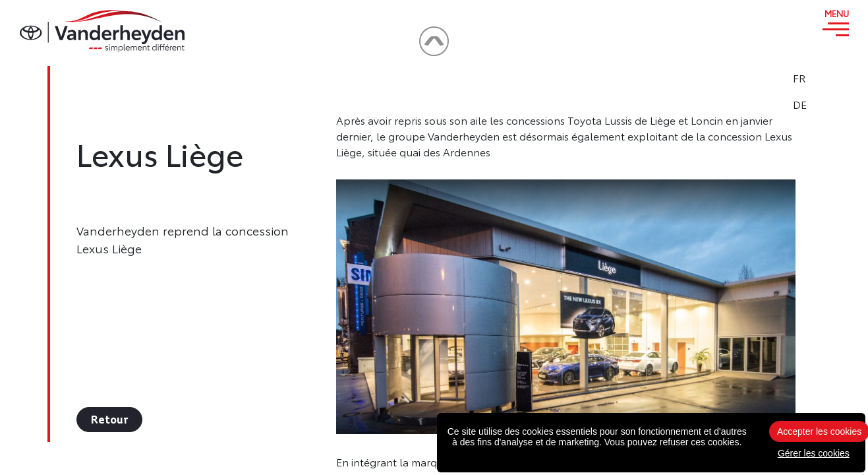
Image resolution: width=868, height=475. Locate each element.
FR (836, 78)
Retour (110, 420)
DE (836, 104)
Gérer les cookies (814, 453)
